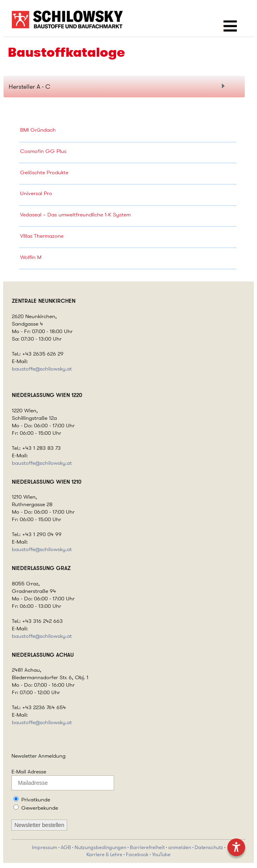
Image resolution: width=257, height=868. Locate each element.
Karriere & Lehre (104, 855)
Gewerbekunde (40, 808)
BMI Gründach (38, 130)
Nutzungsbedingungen (100, 848)
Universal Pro (36, 193)
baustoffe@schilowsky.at (42, 369)
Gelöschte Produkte (44, 172)
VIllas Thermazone (42, 236)
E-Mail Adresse (29, 771)
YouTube (161, 855)
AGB (66, 848)
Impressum (45, 848)
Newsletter (24, 756)
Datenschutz (209, 848)
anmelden (180, 848)
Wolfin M (31, 257)
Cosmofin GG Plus (43, 151)
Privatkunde (36, 799)
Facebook (137, 855)
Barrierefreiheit (147, 848)
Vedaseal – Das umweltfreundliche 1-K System (75, 214)
